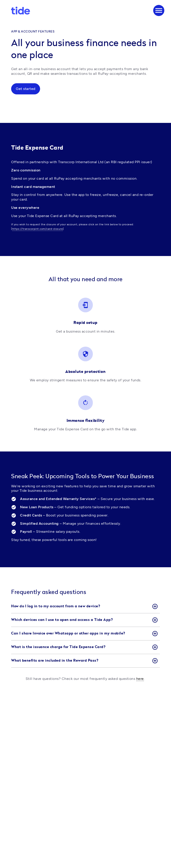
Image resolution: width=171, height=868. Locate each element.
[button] (85, 606)
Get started (26, 89)
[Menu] (159, 10)
